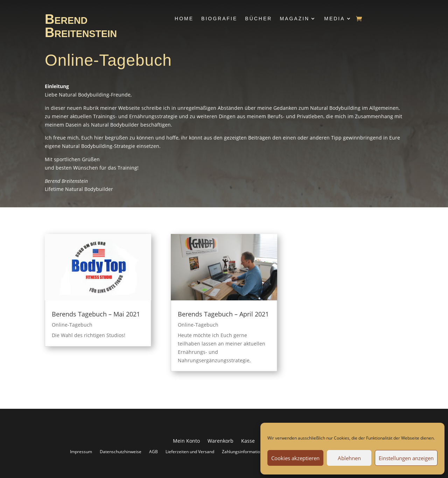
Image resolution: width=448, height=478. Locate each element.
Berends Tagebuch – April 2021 (223, 314)
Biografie (219, 19)
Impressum (81, 451)
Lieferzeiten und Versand (190, 451)
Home (184, 19)
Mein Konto (186, 441)
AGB (153, 451)
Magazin (295, 19)
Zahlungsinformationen (245, 451)
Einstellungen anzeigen (406, 458)
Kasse (248, 441)
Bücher (258, 19)
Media (334, 19)
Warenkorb (220, 441)
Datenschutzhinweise (121, 451)
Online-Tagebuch (72, 325)
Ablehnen (349, 458)
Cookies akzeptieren (295, 458)
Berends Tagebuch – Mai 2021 (96, 314)
